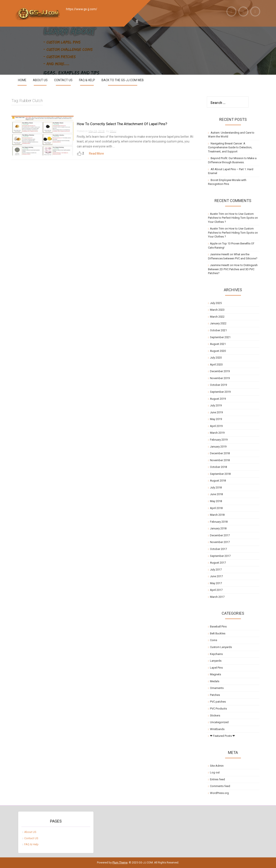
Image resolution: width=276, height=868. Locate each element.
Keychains (216, 654)
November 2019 (220, 378)
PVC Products (218, 709)
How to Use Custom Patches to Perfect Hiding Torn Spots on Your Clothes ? (233, 218)
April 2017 (216, 590)
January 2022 (218, 323)
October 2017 (218, 549)
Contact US (63, 80)
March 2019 (217, 433)
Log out (215, 772)
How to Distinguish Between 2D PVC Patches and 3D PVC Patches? (233, 269)
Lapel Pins (216, 668)
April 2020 (216, 364)
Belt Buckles (218, 633)
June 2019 (216, 412)
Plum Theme (120, 862)
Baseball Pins (218, 626)
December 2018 (220, 453)
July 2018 (216, 487)
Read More (96, 154)
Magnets (215, 674)
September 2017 (220, 556)
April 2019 (216, 426)
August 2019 (218, 399)
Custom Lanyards (221, 647)
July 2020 (216, 358)
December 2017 (220, 535)
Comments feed (220, 786)
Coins (214, 640)
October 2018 (218, 467)
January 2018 (218, 528)
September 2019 (220, 392)
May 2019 (216, 419)
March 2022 (217, 317)
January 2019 (218, 447)
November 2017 (220, 542)
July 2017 (216, 570)
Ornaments (217, 688)
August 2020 (218, 351)
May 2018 (216, 501)
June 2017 (216, 576)
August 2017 (218, 563)
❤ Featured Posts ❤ (222, 736)
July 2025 (216, 303)
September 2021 (220, 337)
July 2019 (216, 405)
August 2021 (218, 344)
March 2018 (217, 515)
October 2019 (218, 385)
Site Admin (217, 766)
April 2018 (216, 508)
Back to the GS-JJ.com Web (123, 80)
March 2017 (217, 597)
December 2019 (220, 371)
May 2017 (216, 583)
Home (22, 80)
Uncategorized (219, 722)
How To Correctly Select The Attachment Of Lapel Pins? (122, 124)
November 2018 (220, 460)
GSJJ (113, 131)
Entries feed (217, 779)
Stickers (215, 715)
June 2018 (216, 494)
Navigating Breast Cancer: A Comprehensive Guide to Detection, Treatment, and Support (230, 147)
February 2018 (219, 522)
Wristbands (217, 729)
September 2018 (220, 474)
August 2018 (218, 481)
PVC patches (218, 702)
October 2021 (218, 330)
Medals (215, 681)
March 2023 (217, 310)
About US (40, 80)
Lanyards (216, 661)
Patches (215, 695)
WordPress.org (219, 793)
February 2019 (219, 440)
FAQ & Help (87, 80)
